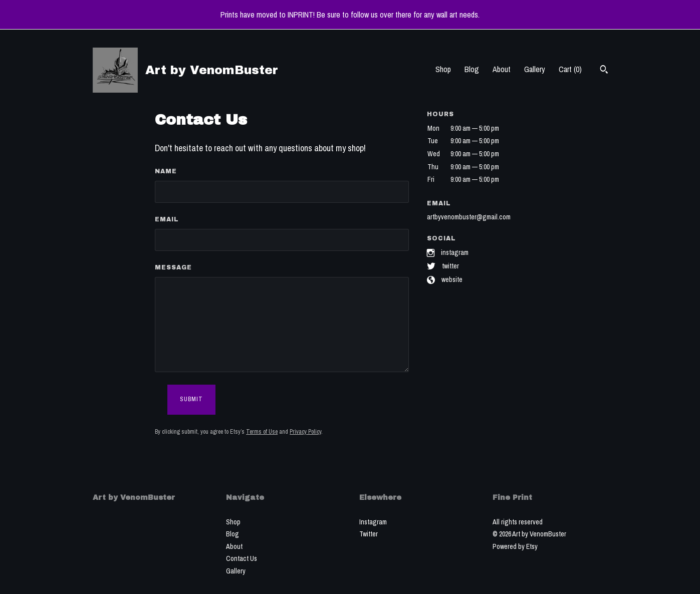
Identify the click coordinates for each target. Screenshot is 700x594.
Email (167, 219)
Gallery (535, 69)
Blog (472, 69)
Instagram (455, 252)
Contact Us (242, 558)
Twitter (450, 266)
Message (173, 267)
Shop (443, 69)
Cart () (570, 69)
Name (166, 171)
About (502, 69)
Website (452, 279)
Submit (191, 399)
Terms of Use (262, 432)
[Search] (604, 71)
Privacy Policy (305, 432)
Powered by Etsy (515, 546)
